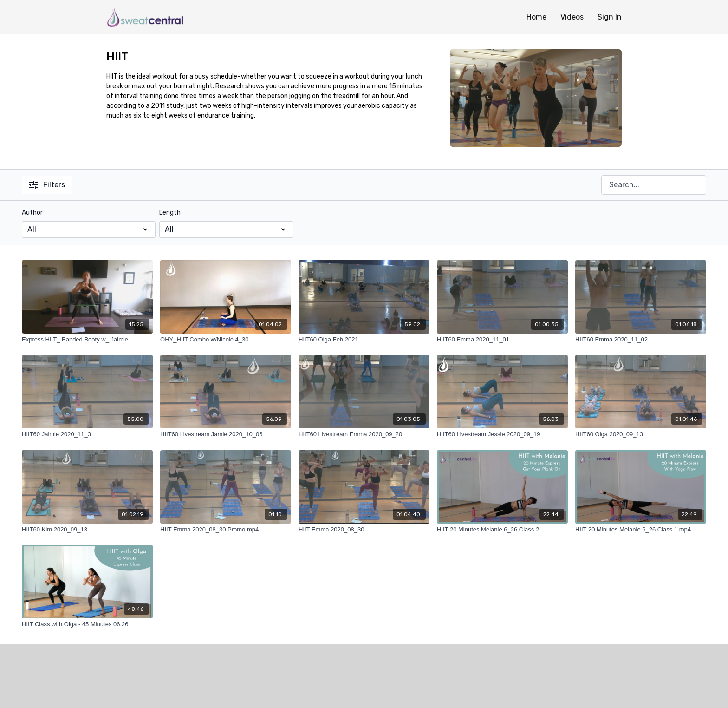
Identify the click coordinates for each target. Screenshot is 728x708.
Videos (572, 17)
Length (170, 213)
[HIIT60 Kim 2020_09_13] (87, 530)
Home (536, 17)
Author (32, 213)
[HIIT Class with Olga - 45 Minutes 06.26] (87, 624)
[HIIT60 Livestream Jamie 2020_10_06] (226, 434)
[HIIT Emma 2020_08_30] (364, 530)
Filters (47, 185)
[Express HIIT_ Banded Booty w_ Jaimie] (87, 340)
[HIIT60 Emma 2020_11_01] (502, 340)
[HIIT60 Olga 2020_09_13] (641, 434)
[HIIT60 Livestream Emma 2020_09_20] (364, 434)
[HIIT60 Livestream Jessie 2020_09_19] (502, 434)
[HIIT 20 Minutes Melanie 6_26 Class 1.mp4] (641, 530)
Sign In (610, 17)
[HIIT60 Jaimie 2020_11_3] (87, 434)
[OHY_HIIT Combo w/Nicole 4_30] (226, 340)
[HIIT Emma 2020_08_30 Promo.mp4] (226, 530)
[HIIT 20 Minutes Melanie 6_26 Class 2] (502, 530)
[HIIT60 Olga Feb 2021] (364, 340)
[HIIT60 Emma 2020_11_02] (641, 340)
